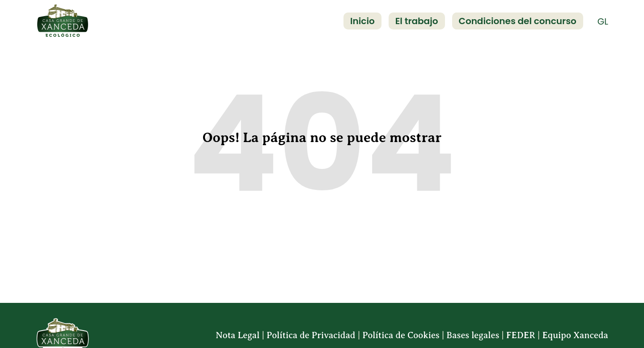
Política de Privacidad (311, 335)
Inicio (362, 21)
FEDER (521, 335)
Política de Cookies (401, 335)
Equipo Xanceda (575, 335)
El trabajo (417, 21)
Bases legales (473, 335)
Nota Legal (237, 335)
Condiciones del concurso (518, 21)
